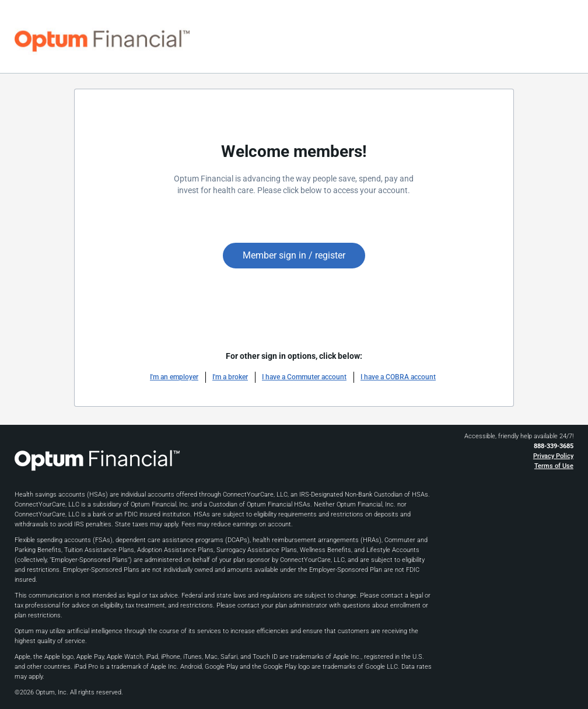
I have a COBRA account (398, 377)
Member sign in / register (294, 255)
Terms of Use (554, 466)
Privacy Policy (553, 456)
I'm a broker (230, 377)
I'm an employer (174, 377)
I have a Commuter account (304, 377)
